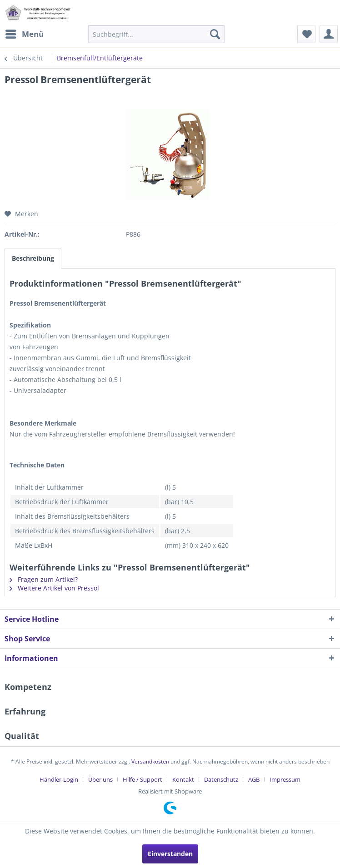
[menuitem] (24, 34)
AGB (254, 779)
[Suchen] (215, 34)
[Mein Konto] (329, 34)
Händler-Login (59, 779)
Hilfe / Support (142, 779)
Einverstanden (170, 854)
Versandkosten (150, 761)
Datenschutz (221, 779)
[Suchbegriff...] (156, 34)
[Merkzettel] (306, 34)
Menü (25, 33)
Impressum (285, 779)
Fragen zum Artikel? (44, 579)
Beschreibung (33, 258)
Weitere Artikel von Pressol (54, 588)
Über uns (100, 779)
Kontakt (183, 779)
